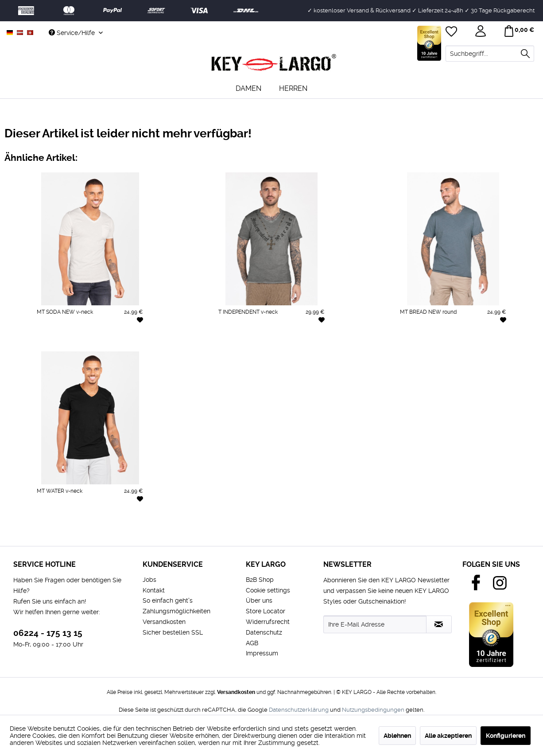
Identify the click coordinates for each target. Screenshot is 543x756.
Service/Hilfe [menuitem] (73, 33)
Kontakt (154, 590)
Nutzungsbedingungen (373, 710)
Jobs (149, 580)
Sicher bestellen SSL (173, 632)
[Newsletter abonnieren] (439, 624)
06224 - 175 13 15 (48, 633)
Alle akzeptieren (448, 736)
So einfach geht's (168, 600)
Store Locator (266, 611)
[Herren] (293, 88)
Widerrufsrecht (268, 622)
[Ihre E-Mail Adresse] (375, 624)
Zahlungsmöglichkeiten (176, 611)
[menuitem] (490, 54)
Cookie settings (268, 590)
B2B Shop (260, 580)
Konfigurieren (506, 736)
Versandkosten (164, 622)
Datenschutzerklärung (299, 710)
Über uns (259, 600)
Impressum (262, 653)
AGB (252, 643)
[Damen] (248, 88)
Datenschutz (264, 632)
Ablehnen (397, 736)
